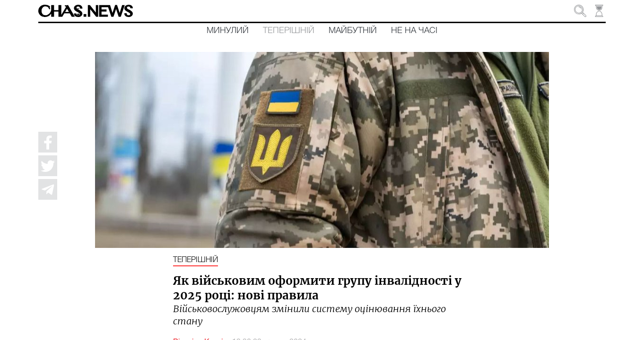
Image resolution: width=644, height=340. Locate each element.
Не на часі (414, 31)
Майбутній (353, 31)
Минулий (228, 31)
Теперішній (289, 31)
